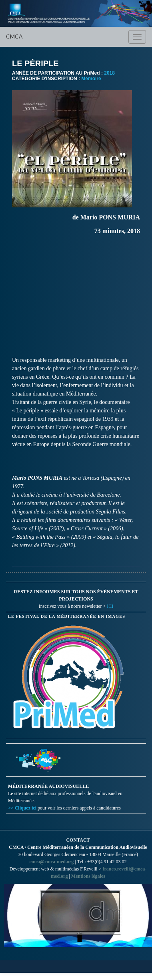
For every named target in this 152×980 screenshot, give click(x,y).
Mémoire (91, 79)
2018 (109, 73)
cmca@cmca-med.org (51, 862)
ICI (110, 606)
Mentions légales (88, 876)
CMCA (14, 36)
